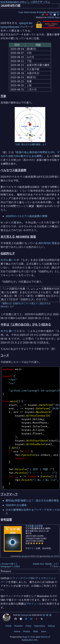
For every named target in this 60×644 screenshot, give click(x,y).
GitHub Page (53, 17)
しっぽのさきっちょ (39, 2)
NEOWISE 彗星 (48, 243)
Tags (21, 12)
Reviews (19, 626)
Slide (36, 631)
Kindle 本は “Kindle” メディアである (46, 565)
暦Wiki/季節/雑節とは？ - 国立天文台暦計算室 (32, 501)
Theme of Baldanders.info (36, 638)
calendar (42, 12)
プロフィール (34, 604)
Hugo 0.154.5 (29, 637)
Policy (29, 626)
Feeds (9, 626)
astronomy (31, 12)
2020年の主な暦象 (16, 505)
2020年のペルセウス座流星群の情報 (26, 216)
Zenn (44, 631)
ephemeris (54, 12)
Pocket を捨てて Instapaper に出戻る (10, 565)
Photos (27, 631)
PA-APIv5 (55, 556)
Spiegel (24, 556)
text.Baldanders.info (13, 2)
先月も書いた (8, 260)
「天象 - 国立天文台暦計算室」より (30, 144)
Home (17, 631)
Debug (51, 626)
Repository (40, 626)
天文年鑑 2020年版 (34, 526)
